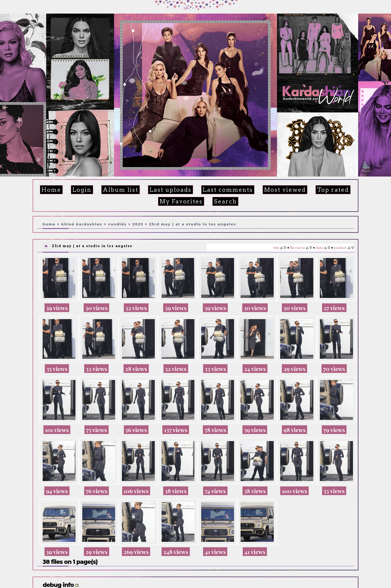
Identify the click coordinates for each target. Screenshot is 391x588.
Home (52, 190)
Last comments (224, 190)
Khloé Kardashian (82, 224)
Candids (117, 224)
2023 (138, 224)
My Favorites (178, 201)
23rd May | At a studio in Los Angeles (193, 224)
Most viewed (280, 190)
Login (82, 190)
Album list (120, 190)
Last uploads (168, 190)
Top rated (327, 190)
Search (222, 201)
